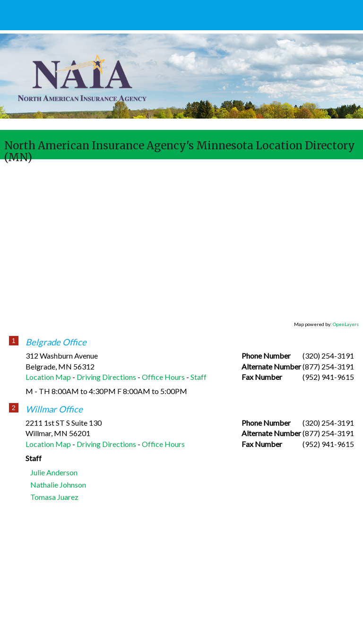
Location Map (48, 377)
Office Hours (163, 377)
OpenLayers (346, 324)
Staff (199, 377)
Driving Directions (106, 377)
